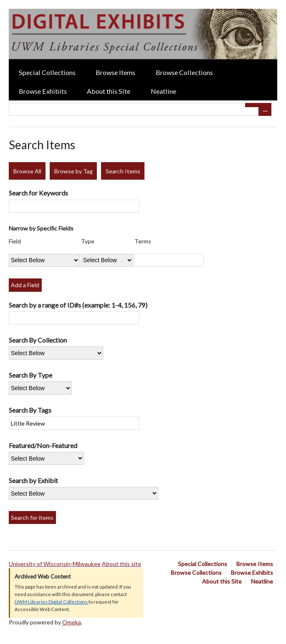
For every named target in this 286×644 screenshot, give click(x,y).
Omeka (72, 622)
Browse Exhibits (43, 91)
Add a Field (25, 285)
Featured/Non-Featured (43, 445)
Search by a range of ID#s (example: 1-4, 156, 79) (78, 305)
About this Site (109, 91)
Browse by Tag (73, 171)
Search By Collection (38, 340)
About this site (121, 564)
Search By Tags (30, 410)
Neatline (163, 91)
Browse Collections (184, 72)
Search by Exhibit (33, 480)
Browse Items (115, 72)
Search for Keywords (38, 193)
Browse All (27, 171)
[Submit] (252, 105)
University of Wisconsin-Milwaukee (55, 564)
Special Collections (47, 72)
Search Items (123, 171)
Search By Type (30, 375)
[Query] (140, 110)
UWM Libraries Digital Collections (52, 602)
